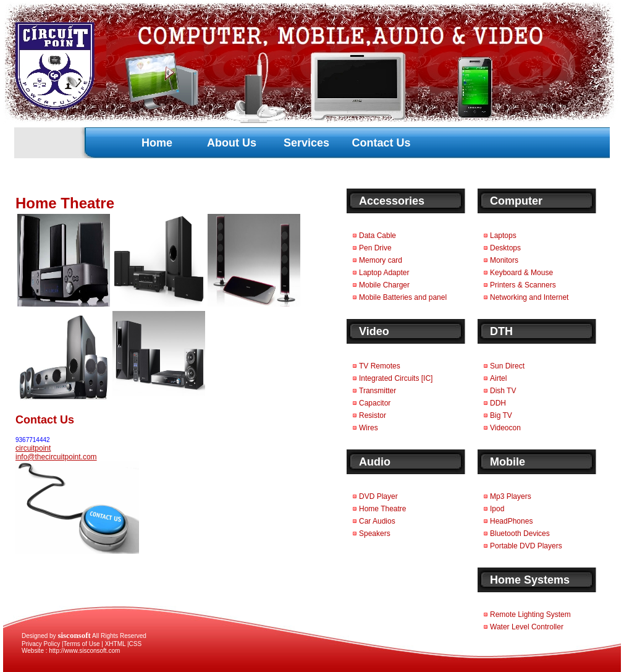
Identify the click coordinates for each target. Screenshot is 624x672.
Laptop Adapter (384, 273)
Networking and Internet (529, 297)
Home (157, 143)
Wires (369, 428)
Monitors (504, 260)
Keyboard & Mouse (521, 273)
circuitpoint (33, 448)
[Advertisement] (228, 121)
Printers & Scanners (523, 285)
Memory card (381, 260)
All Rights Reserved (102, 636)
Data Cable (377, 236)
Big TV (501, 415)
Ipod (497, 509)
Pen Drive (375, 248)
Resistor (373, 415)
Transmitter (377, 391)
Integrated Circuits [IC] (396, 378)
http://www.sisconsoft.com (84, 651)
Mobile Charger (384, 285)
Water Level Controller (527, 627)
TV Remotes (380, 366)
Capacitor (375, 403)
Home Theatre (382, 509)
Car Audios (377, 521)
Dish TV (503, 391)
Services (306, 143)
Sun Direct (507, 366)
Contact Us (381, 143)
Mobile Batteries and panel (403, 297)
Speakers (375, 534)
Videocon (505, 428)
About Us (232, 143)
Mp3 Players (511, 496)
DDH (498, 403)
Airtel (498, 378)
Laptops (503, 236)
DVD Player (378, 496)
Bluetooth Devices (520, 534)
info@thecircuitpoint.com (56, 457)
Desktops (505, 248)
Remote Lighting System (530, 615)
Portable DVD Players (526, 546)
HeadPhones (511, 521)
